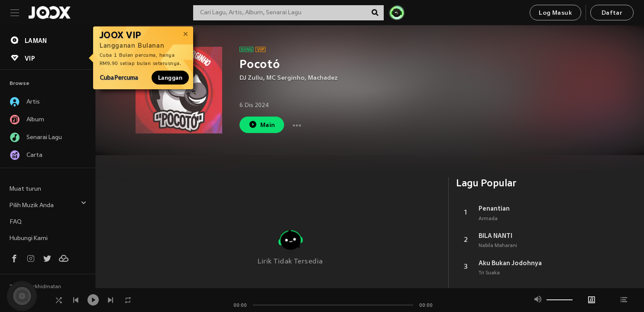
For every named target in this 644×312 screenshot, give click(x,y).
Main (262, 125)
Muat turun (25, 189)
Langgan (170, 78)
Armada (488, 219)
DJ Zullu (251, 78)
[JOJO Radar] (397, 13)
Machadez (323, 78)
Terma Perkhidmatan (35, 287)
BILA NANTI (495, 236)
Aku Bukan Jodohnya (510, 263)
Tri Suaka (489, 273)
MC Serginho (285, 78)
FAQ (16, 222)
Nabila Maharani (498, 246)
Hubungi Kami (29, 239)
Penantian (494, 208)
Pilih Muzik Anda (48, 204)
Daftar (612, 13)
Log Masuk (555, 13)
